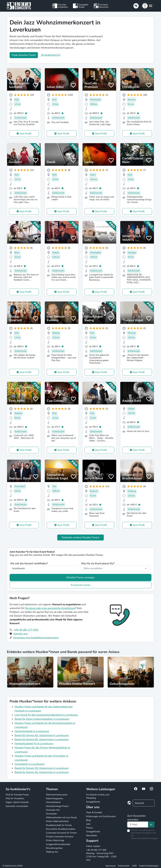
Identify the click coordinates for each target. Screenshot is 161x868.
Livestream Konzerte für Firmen (61, 833)
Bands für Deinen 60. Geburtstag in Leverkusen (42, 739)
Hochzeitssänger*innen (57, 806)
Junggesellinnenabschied (58, 844)
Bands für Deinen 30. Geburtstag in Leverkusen (42, 768)
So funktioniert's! (51, 55)
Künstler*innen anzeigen (81, 578)
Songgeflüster (93, 802)
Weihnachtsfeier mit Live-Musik (61, 818)
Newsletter (92, 835)
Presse (89, 828)
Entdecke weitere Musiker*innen (80, 537)
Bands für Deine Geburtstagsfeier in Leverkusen (42, 719)
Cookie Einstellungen (149, 866)
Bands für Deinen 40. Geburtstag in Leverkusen (42, 772)
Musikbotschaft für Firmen (59, 825)
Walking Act (52, 852)
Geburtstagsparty (54, 798)
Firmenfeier (51, 814)
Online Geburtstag (55, 840)
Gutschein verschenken (17, 806)
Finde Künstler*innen (24, 55)
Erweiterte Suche (81, 585)
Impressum (111, 866)
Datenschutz (124, 866)
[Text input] (138, 825)
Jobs (88, 824)
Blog (88, 820)
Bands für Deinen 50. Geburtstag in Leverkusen (42, 735)
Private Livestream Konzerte (60, 837)
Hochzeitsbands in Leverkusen (32, 731)
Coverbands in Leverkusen (30, 764)
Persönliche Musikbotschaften (61, 829)
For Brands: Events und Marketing (98, 796)
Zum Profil (26, 134)
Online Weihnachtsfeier (57, 821)
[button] (148, 6)
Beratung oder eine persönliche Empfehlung (50, 608)
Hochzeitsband (53, 802)
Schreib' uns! (21, 634)
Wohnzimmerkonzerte (57, 795)
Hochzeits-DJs (53, 810)
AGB (134, 866)
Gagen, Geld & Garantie (17, 802)
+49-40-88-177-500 (26, 630)
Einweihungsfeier (54, 848)
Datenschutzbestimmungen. (145, 838)
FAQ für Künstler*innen (17, 795)
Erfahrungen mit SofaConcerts (101, 816)
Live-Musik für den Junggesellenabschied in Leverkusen (46, 715)
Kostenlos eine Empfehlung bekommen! (36, 638)
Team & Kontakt (94, 812)
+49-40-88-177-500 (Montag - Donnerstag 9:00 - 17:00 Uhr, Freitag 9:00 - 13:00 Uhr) (101, 855)
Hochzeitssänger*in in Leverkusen (34, 744)
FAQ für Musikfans (15, 798)
